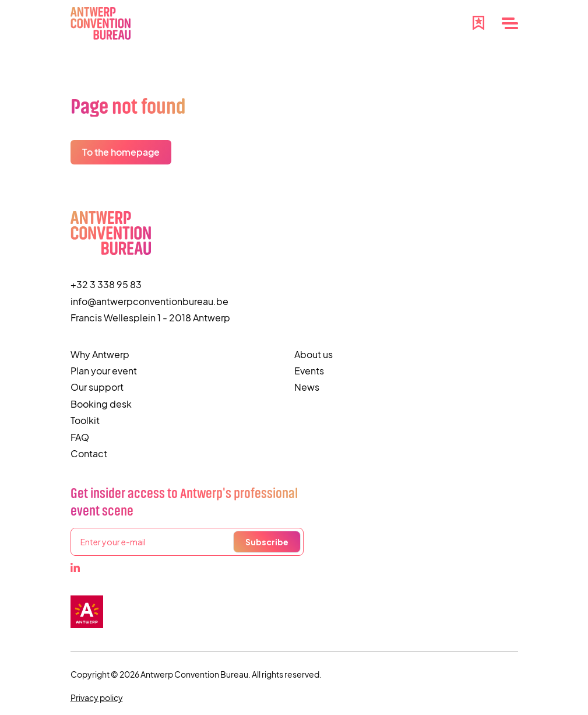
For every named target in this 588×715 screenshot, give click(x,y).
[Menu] (510, 23)
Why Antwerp (100, 354)
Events (309, 371)
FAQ (80, 437)
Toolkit (85, 420)
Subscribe (267, 542)
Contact (89, 453)
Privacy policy (97, 698)
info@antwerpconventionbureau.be (149, 301)
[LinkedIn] (75, 567)
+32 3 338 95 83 (106, 284)
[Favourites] (478, 22)
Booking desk (101, 404)
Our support (97, 387)
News (307, 387)
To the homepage (121, 152)
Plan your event (104, 371)
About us (314, 354)
